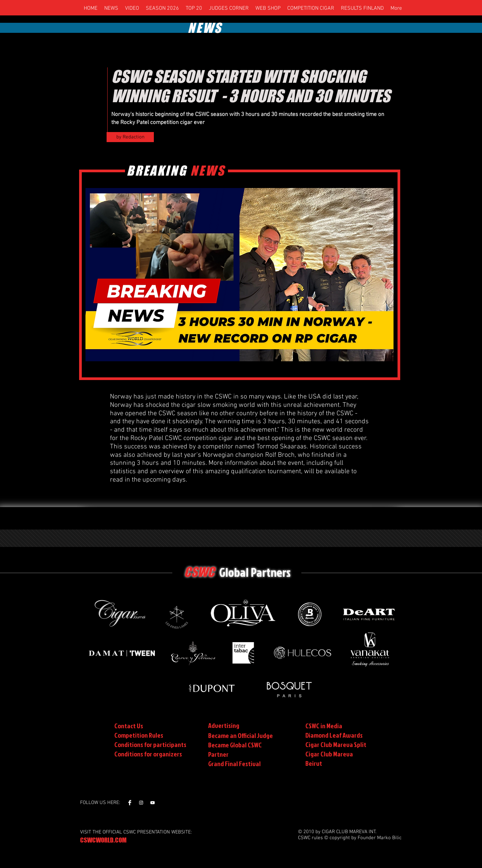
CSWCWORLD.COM (103, 840)
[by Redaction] (130, 137)
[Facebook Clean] (130, 803)
